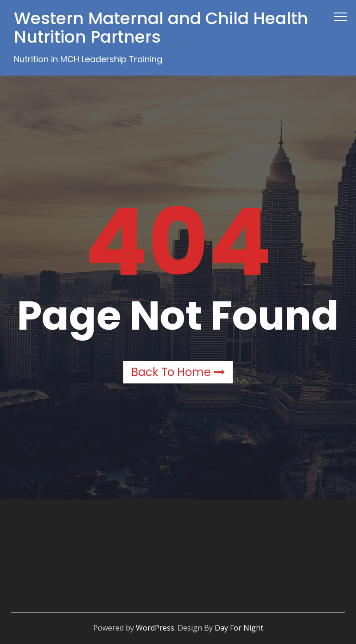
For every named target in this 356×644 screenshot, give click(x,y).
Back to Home (178, 372)
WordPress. (156, 628)
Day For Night (239, 628)
